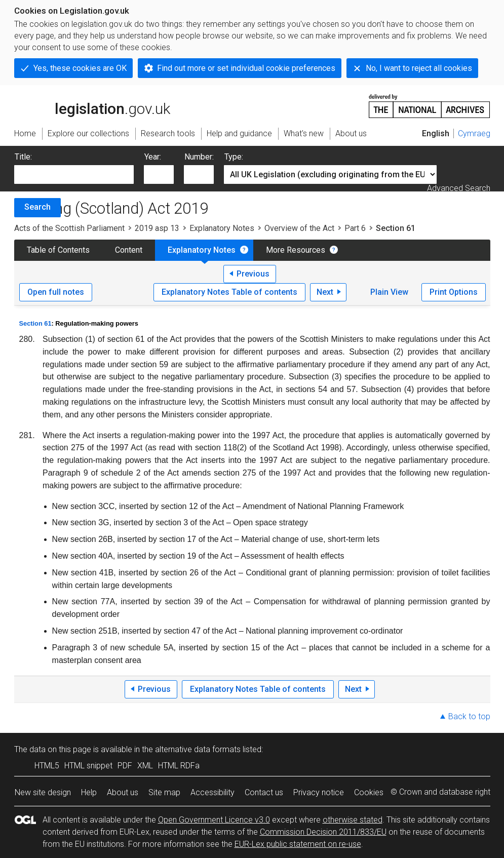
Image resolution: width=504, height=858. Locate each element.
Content (129, 250)
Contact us (264, 792)
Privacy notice (319, 792)
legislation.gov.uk (92, 105)
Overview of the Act (299, 228)
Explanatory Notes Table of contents (229, 292)
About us (123, 792)
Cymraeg (474, 133)
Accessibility (212, 792)
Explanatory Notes (222, 228)
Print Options (454, 292)
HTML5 (47, 766)
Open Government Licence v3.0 (214, 820)
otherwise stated (353, 820)
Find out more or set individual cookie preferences (246, 68)
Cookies (369, 792)
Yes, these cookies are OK (80, 68)
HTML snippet (88, 766)
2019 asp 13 (157, 228)
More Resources (296, 250)
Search (37, 207)
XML (145, 766)
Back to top (469, 716)
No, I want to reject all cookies (419, 68)
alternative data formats (198, 749)
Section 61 (35, 323)
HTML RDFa (179, 766)
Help (89, 792)
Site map (164, 792)
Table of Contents (58, 250)
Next (325, 292)
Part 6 (355, 228)
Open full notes (56, 292)
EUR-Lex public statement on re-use (298, 844)
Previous (253, 274)
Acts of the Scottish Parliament (69, 228)
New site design (43, 792)
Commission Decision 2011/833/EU (323, 832)
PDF (125, 766)
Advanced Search (459, 188)
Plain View (389, 292)
